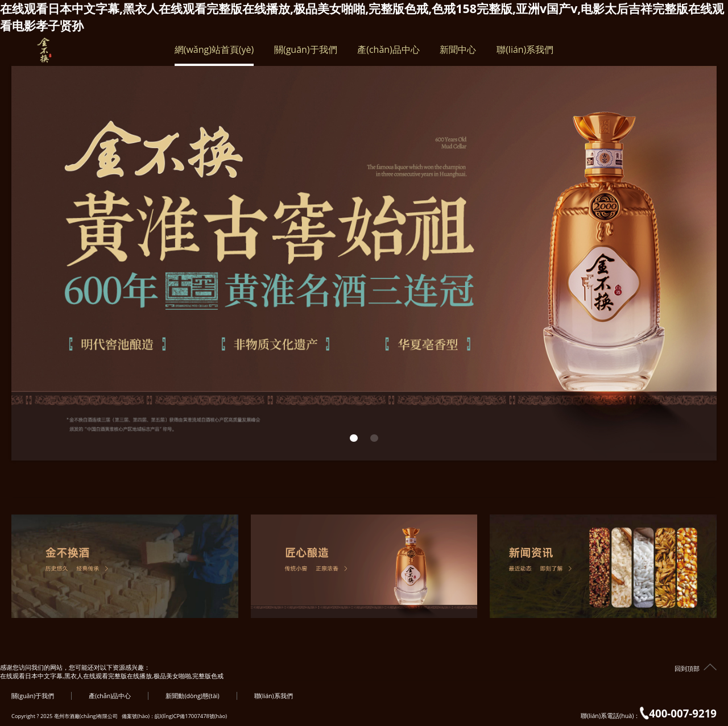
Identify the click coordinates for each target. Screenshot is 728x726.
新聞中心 (458, 55)
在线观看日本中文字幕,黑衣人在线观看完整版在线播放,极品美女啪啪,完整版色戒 (112, 676)
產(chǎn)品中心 (388, 55)
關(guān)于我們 (306, 55)
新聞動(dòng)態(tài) (192, 696)
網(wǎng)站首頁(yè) (214, 55)
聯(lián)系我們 (525, 55)
